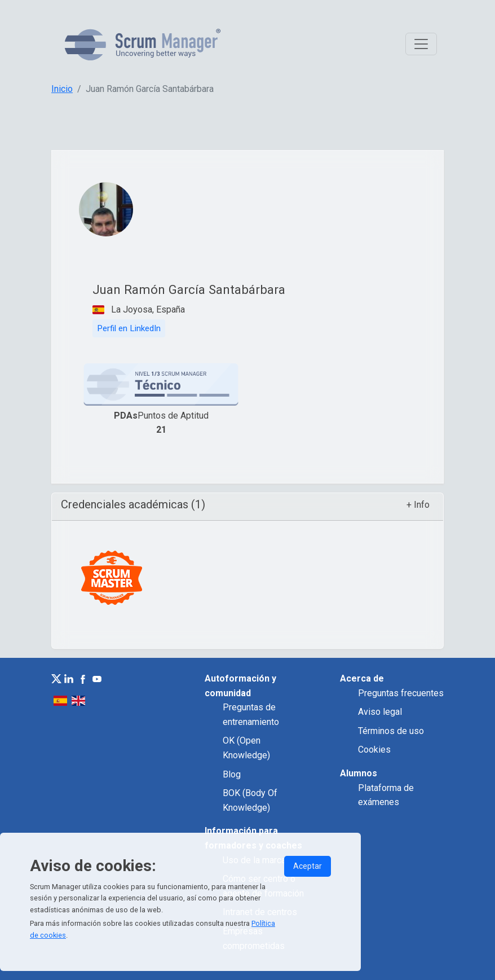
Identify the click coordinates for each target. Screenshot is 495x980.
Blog (232, 774)
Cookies (374, 750)
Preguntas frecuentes (401, 693)
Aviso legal (380, 712)
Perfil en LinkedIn (129, 328)
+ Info (418, 505)
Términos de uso (391, 731)
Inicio (62, 89)
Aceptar (308, 866)
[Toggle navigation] (421, 44)
